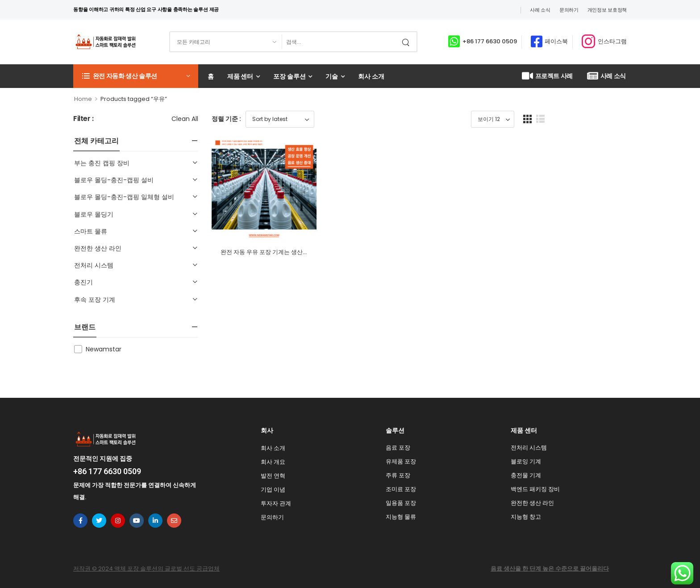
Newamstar (104, 349)
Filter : (83, 119)
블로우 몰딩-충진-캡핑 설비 (114, 180)
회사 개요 (273, 462)
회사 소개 (371, 76)
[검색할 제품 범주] (226, 42)
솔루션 (395, 430)
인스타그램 (612, 41)
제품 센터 (240, 76)
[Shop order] (280, 119)
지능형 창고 (526, 517)
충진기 (83, 282)
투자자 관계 (276, 503)
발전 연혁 (273, 476)
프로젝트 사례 (547, 76)
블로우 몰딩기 (94, 214)
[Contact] (455, 42)
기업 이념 (273, 490)
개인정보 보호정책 (607, 10)
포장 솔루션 (289, 76)
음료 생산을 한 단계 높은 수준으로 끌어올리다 (550, 569)
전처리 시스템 (94, 265)
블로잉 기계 (526, 461)
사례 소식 (540, 10)
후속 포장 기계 (95, 300)
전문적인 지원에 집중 (103, 459)
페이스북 (556, 41)
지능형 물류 (401, 517)
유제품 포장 (401, 461)
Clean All (185, 119)
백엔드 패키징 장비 (535, 489)
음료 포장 (398, 448)
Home (83, 99)
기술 (332, 76)
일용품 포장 (401, 503)
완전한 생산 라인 (98, 248)
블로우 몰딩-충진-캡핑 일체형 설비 (124, 197)
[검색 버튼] (408, 42)
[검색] (340, 42)
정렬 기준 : (226, 119)
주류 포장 (398, 475)
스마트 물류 (91, 231)
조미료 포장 (401, 489)
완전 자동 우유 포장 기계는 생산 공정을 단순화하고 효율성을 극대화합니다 (317, 279)
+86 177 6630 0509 (490, 41)
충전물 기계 (526, 475)
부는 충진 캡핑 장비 (102, 163)
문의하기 (569, 10)
